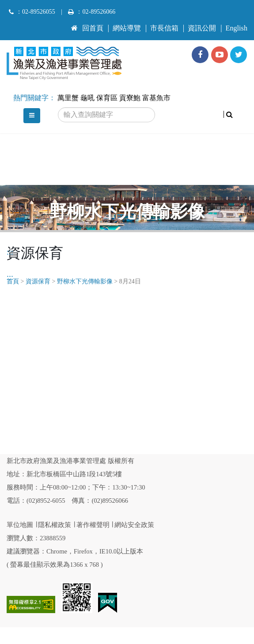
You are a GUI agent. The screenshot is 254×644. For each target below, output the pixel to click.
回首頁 (87, 28)
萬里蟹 (68, 98)
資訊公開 (202, 28)
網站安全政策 (134, 525)
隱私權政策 (55, 525)
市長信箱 (164, 28)
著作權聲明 (93, 525)
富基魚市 (156, 98)
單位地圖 (20, 525)
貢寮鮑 (130, 98)
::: (74, 24)
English (237, 28)
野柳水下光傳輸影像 (85, 281)
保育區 (107, 98)
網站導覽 (127, 28)
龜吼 (87, 98)
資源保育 (38, 281)
